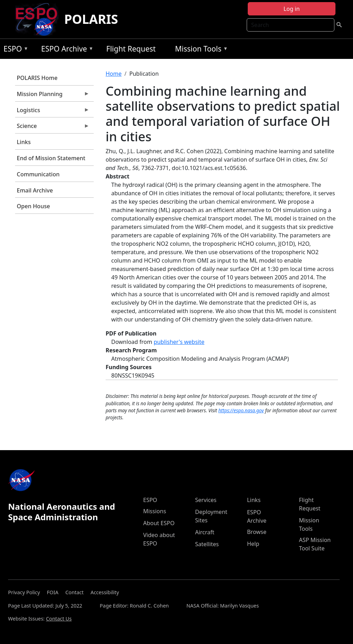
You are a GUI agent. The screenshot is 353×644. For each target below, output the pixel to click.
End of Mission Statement (51, 158)
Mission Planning (52, 96)
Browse (257, 532)
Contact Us (59, 619)
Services (206, 500)
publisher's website (179, 342)
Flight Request (131, 49)
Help (253, 544)
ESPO (14, 50)
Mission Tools (200, 50)
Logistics (52, 112)
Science (52, 128)
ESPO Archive (65, 50)
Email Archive (35, 190)
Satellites (207, 544)
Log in (292, 9)
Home (114, 74)
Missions (155, 511)
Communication (38, 174)
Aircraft (205, 532)
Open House (34, 206)
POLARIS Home (37, 78)
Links (24, 142)
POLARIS (91, 19)
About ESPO (159, 523)
